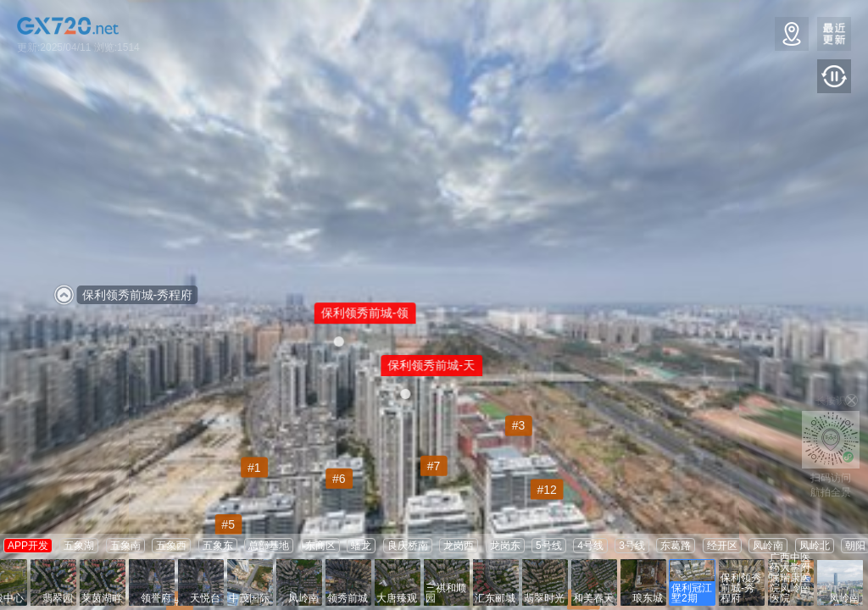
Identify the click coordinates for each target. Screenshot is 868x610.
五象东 (218, 546)
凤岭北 (815, 546)
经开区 (722, 546)
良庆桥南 (408, 546)
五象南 (125, 546)
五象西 (171, 546)
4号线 (590, 546)
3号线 (632, 546)
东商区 (320, 546)
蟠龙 (361, 546)
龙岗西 (459, 546)
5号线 (549, 546)
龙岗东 (505, 546)
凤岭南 (768, 546)
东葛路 (676, 546)
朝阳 (855, 546)
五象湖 (79, 546)
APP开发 (28, 546)
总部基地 (269, 546)
